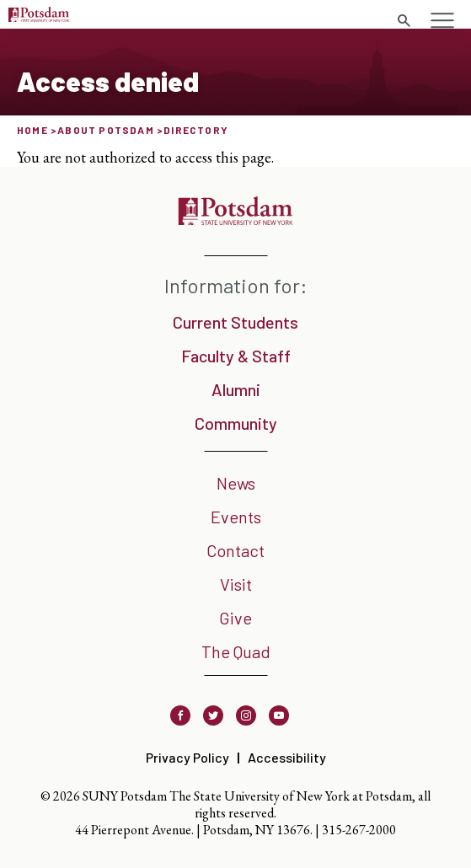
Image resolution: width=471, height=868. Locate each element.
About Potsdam (106, 130)
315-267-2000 (359, 830)
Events (236, 517)
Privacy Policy (187, 757)
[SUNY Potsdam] (235, 220)
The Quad (236, 651)
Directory (196, 130)
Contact (235, 550)
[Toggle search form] (404, 21)
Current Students (235, 322)
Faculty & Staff (236, 356)
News (236, 483)
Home (32, 130)
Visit (236, 584)
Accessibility (287, 757)
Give (235, 618)
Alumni (236, 389)
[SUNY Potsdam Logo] (39, 16)
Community (236, 423)
